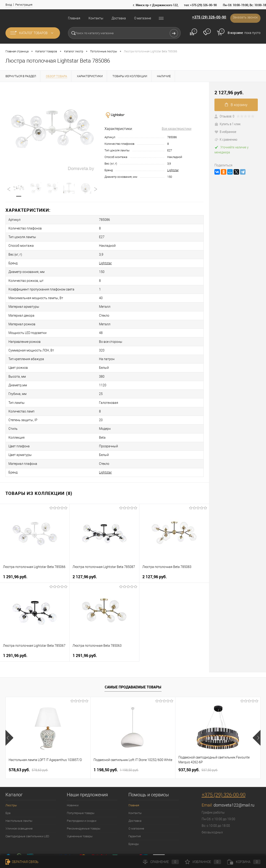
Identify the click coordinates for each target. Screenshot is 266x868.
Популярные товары (81, 784)
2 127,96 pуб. (85, 547)
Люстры (11, 776)
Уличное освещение (19, 799)
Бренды (134, 815)
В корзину (236, 105)
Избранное (203, 862)
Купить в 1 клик (228, 124)
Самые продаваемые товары (133, 658)
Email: (208, 776)
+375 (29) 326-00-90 (204, 18)
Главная (74, 18)
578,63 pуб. (28, 741)
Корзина (244, 862)
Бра (8, 784)
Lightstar (173, 170)
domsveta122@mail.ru (234, 776)
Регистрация (24, 5)
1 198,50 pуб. (116, 741)
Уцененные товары (80, 807)
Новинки (73, 776)
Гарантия (135, 807)
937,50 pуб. (198, 741)
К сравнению (226, 139)
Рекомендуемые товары (84, 799)
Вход (9, 5)
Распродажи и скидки (82, 791)
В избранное (225, 132)
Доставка (119, 18)
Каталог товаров (33, 33)
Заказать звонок (244, 18)
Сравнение (161, 862)
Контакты (96, 18)
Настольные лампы (19, 791)
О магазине (143, 18)
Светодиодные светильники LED (27, 807)
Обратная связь (22, 862)
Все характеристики (177, 129)
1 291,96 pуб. (15, 547)
